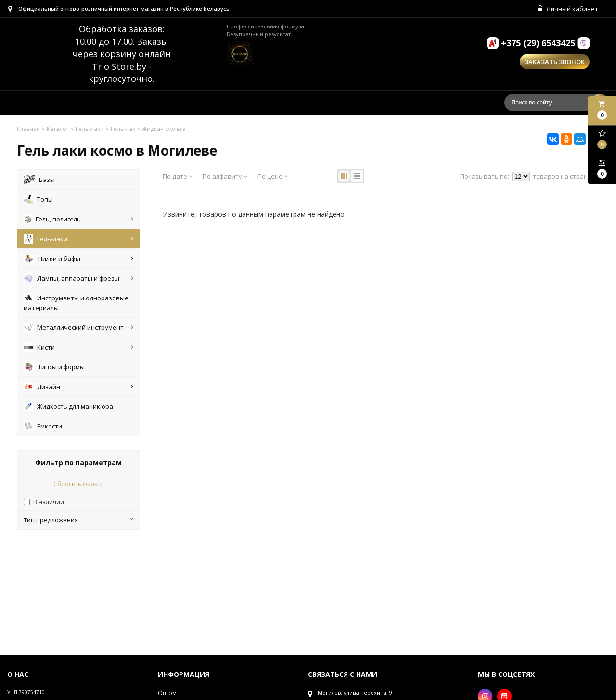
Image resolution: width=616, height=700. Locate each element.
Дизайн (79, 388)
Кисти (79, 349)
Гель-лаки (79, 240)
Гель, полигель (79, 220)
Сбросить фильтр (79, 486)
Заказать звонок (555, 64)
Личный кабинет (569, 10)
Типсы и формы (54, 368)
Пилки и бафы (79, 260)
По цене (273, 178)
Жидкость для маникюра (68, 408)
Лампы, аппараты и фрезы (79, 280)
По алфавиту (225, 178)
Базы (39, 181)
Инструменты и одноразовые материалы (76, 304)
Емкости (43, 428)
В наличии (49, 503)
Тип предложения (79, 521)
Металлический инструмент (79, 329)
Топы (38, 201)
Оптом (167, 694)
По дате (178, 178)
